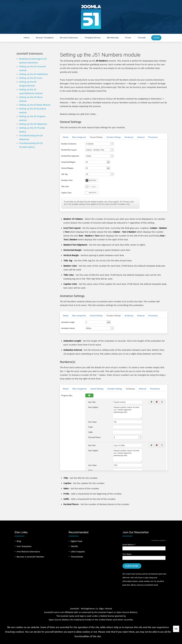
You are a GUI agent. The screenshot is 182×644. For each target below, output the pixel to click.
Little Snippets (78, 552)
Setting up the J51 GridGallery (33, 74)
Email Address (129, 545)
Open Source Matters (127, 612)
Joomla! (64, 616)
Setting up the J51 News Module (35, 105)
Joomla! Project (105, 612)
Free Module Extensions (28, 552)
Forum (128, 38)
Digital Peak (76, 541)
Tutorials (142, 38)
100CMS (74, 546)
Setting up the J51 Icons (31, 78)
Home (27, 38)
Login (156, 38)
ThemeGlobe (77, 557)
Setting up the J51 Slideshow (33, 124)
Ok (176, 629)
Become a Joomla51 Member (30, 557)
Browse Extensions (69, 38)
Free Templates (24, 546)
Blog (19, 541)
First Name (127, 554)
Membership (113, 38)
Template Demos (92, 38)
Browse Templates (45, 38)
